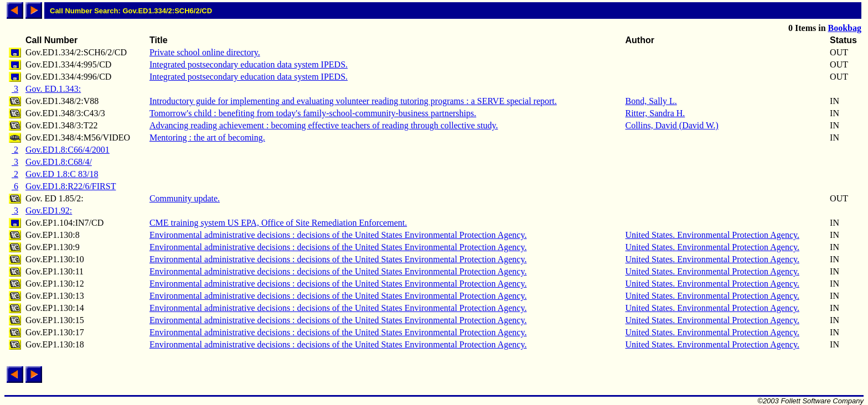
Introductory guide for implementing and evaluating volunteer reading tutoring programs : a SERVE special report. (353, 101)
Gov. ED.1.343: (53, 89)
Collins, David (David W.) (672, 125)
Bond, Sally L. (651, 101)
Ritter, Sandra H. (655, 113)
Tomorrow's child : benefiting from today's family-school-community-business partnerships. (313, 113)
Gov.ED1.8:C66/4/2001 (68, 150)
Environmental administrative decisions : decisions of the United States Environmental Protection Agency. (338, 235)
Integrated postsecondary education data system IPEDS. (249, 64)
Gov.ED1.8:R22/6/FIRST (71, 186)
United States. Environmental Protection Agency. (712, 235)
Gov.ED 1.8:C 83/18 (62, 174)
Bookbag (845, 28)
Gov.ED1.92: (49, 211)
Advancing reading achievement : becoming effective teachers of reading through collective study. (324, 125)
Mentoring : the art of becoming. (207, 137)
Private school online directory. (205, 52)
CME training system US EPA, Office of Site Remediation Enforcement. (278, 223)
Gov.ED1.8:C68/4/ (59, 162)
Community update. (185, 198)
